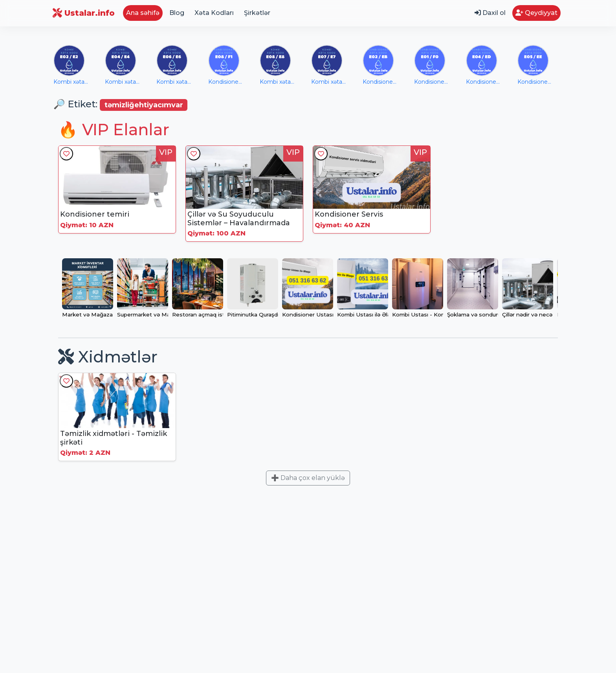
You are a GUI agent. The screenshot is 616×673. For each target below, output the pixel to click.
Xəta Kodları (214, 13)
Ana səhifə (143, 13)
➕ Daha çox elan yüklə (308, 478)
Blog (177, 13)
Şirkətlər (257, 13)
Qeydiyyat (536, 13)
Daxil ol (490, 13)
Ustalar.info (84, 13)
